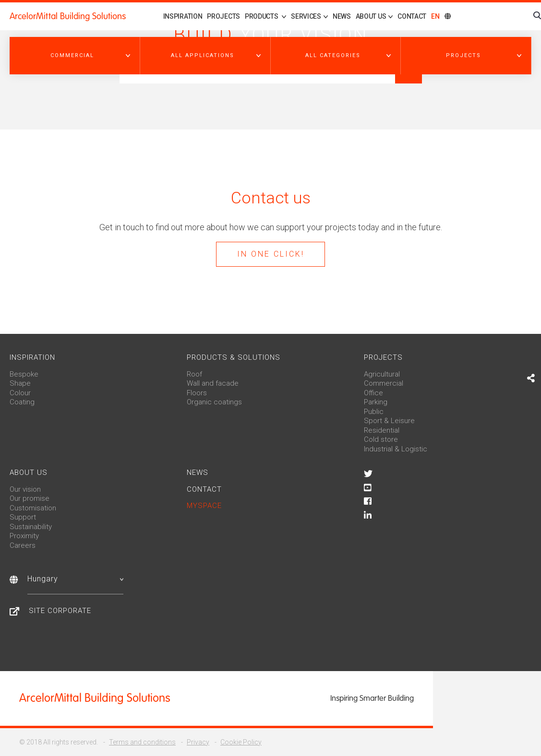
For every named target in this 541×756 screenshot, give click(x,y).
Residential (382, 430)
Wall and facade (213, 383)
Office (373, 393)
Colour (20, 393)
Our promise (30, 498)
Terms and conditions (142, 742)
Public (374, 412)
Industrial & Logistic (396, 449)
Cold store (381, 439)
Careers (23, 545)
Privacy (198, 742)
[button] (75, 56)
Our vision (25, 489)
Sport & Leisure (389, 421)
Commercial (384, 383)
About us (29, 472)
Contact (412, 16)
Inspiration (183, 16)
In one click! (271, 254)
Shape (20, 383)
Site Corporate (60, 611)
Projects (223, 16)
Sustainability (31, 527)
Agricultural (382, 374)
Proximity (24, 536)
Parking (376, 402)
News (342, 16)
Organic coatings (214, 402)
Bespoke (24, 374)
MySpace (204, 506)
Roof (194, 374)
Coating (22, 402)
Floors (197, 393)
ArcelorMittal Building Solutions (68, 16)
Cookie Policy (241, 742)
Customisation (33, 508)
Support (23, 517)
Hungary (75, 579)
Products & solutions (234, 357)
